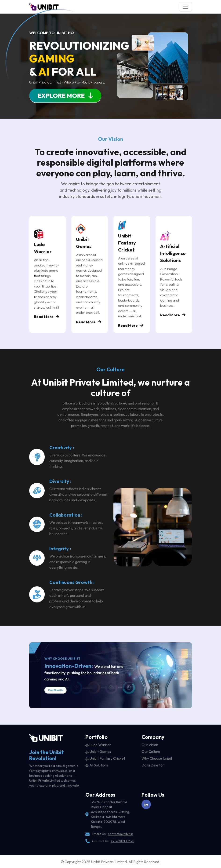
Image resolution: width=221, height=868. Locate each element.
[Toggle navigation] (185, 7)
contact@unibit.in (120, 834)
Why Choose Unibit (157, 758)
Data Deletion (153, 765)
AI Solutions (97, 765)
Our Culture (151, 751)
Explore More (65, 96)
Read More (47, 317)
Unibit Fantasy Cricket (105, 758)
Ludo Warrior (98, 745)
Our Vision (150, 745)
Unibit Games (98, 751)
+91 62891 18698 (123, 841)
